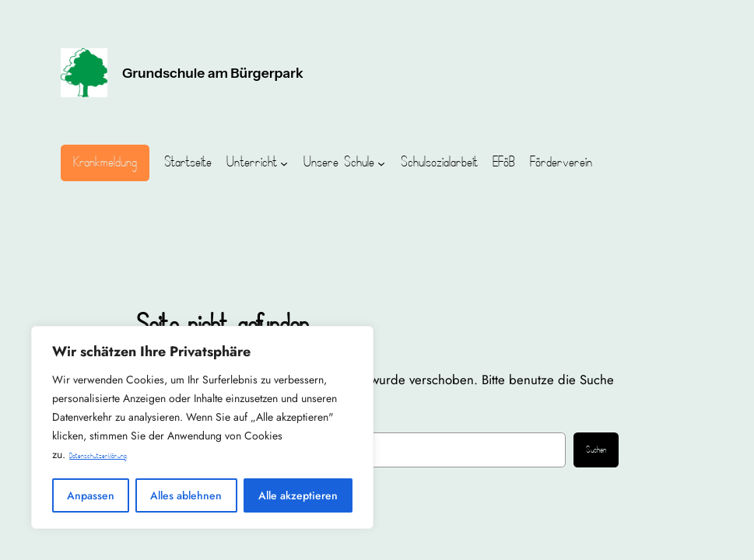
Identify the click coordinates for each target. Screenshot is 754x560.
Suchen (596, 450)
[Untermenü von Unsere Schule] (381, 163)
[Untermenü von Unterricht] (284, 163)
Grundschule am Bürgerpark (213, 73)
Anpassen (91, 495)
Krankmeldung (105, 163)
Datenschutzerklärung (98, 456)
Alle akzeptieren (298, 495)
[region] (202, 427)
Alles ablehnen (186, 495)
